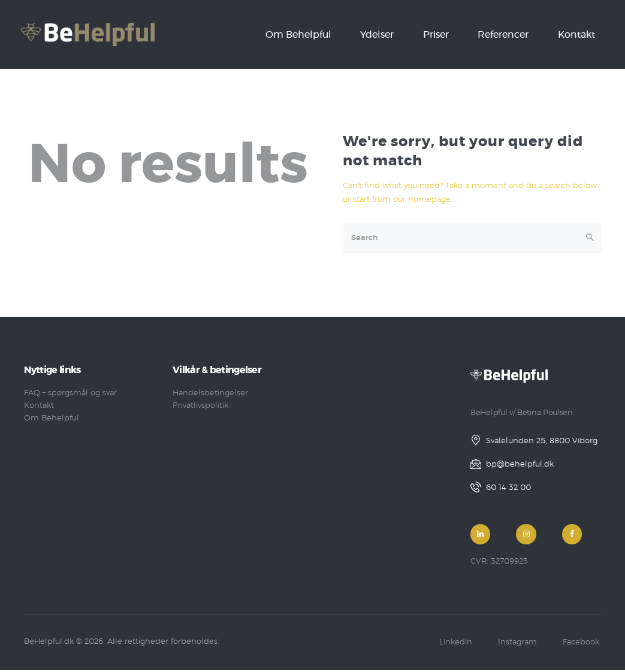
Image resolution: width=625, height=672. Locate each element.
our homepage (422, 200)
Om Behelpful (52, 418)
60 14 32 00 (508, 488)
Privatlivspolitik (200, 406)
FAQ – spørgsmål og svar (70, 393)
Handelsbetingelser (210, 393)
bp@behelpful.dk (520, 464)
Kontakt (39, 406)
